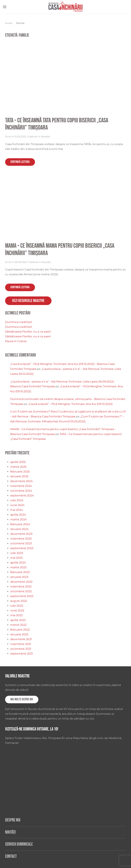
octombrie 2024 (21, 491)
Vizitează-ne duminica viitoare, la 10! (32, 729)
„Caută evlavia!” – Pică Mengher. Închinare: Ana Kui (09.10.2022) (70, 404)
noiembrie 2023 (21, 539)
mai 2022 (16, 615)
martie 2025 (18, 467)
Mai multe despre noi (22, 699)
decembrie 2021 (21, 639)
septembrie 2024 (22, 495)
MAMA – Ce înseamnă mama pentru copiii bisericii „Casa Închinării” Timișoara (60, 250)
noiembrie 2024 (21, 486)
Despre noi (13, 820)
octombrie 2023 (21, 543)
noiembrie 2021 (21, 644)
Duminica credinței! (19, 322)
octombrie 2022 (21, 591)
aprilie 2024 (18, 515)
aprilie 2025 (18, 462)
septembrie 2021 (22, 654)
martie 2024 (19, 519)
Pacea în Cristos (16, 341)
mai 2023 (16, 558)
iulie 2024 (17, 500)
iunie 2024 (17, 505)
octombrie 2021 (21, 649)
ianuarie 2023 (19, 577)
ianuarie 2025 (19, 476)
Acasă (9, 23)
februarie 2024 (20, 524)
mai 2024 (17, 510)
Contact (11, 856)
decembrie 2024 (21, 481)
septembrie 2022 (22, 596)
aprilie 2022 (18, 620)
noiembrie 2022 (21, 587)
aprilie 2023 (18, 563)
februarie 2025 (20, 472)
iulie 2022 (17, 606)
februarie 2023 (20, 572)
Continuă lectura (20, 162)
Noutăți (45, 137)
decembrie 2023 (21, 534)
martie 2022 (18, 625)
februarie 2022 (20, 630)
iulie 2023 (17, 553)
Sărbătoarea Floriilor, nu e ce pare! (28, 332)
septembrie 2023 (22, 548)
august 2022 (19, 601)
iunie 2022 (17, 610)
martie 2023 (18, 567)
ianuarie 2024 (19, 529)
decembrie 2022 (21, 582)
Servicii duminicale (19, 844)
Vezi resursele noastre (28, 301)
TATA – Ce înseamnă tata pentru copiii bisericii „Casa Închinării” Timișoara (57, 124)
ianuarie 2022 (19, 634)
